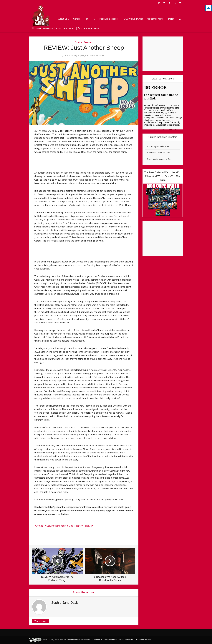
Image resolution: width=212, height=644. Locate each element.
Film (87, 19)
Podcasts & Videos (109, 19)
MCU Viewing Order (133, 19)
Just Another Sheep (56, 526)
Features (88, 42)
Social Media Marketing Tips (159, 159)
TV (94, 19)
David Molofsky (72, 640)
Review (90, 526)
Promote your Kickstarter (158, 146)
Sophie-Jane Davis (86, 55)
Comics (77, 19)
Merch (171, 19)
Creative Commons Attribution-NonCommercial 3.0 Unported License (123, 640)
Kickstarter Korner (156, 19)
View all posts (40, 621)
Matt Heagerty (76, 526)
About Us (63, 19)
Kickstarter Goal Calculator (158, 153)
